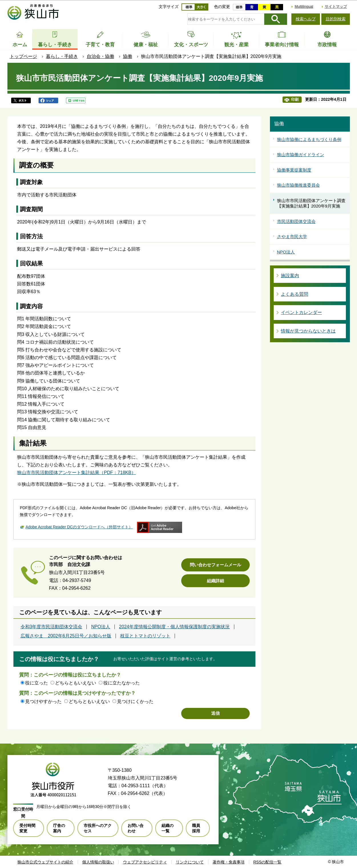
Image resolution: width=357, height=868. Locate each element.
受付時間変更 (27, 828)
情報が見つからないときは (308, 331)
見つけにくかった (135, 701)
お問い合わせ (136, 828)
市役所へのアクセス (98, 828)
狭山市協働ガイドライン (301, 155)
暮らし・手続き (62, 56)
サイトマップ (336, 6)
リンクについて (190, 862)
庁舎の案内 (59, 828)
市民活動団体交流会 (296, 221)
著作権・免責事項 (229, 862)
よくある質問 (295, 294)
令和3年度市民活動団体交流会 (52, 627)
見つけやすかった (43, 701)
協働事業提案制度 (294, 170)
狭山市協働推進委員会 (298, 185)
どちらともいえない (76, 683)
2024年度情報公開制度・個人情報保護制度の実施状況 (174, 627)
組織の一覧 (168, 828)
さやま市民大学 (292, 236)
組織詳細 (215, 581)
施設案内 (290, 276)
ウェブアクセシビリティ (145, 862)
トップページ (23, 56)
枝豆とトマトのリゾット (145, 636)
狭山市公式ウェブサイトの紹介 (45, 862)
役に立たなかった (122, 683)
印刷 (295, 99)
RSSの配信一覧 (268, 862)
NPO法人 (101, 627)
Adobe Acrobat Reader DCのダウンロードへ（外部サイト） (79, 527)
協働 (128, 56)
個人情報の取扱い (98, 862)
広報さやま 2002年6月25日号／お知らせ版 (66, 636)
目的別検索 (336, 19)
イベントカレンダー (301, 312)
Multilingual (304, 6)
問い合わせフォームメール (215, 565)
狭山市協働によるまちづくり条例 (309, 139)
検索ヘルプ (306, 19)
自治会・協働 (100, 56)
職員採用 (196, 828)
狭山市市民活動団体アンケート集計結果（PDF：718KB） (76, 473)
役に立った (37, 683)
